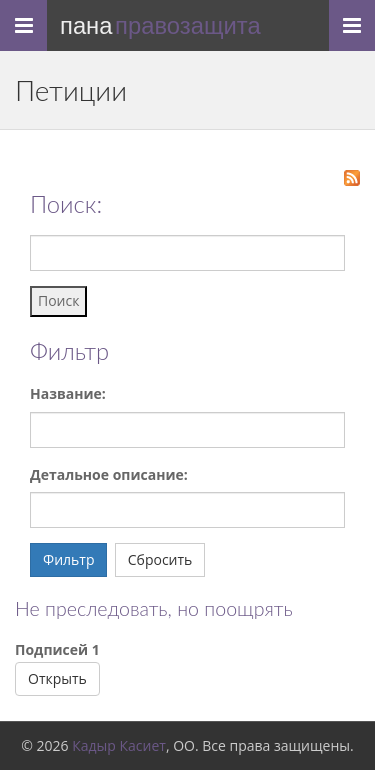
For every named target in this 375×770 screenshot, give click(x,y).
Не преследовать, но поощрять (154, 608)
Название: (68, 393)
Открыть (57, 678)
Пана (160, 25)
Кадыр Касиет (119, 745)
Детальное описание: (109, 474)
